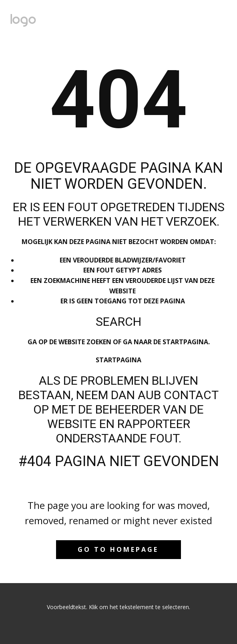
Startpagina (118, 360)
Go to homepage (118, 549)
